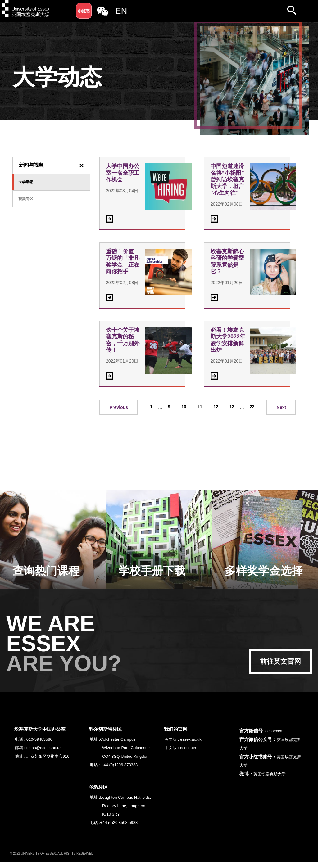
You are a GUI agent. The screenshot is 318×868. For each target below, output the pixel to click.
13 (232, 407)
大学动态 (26, 182)
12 (216, 407)
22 (252, 407)
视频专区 (26, 199)
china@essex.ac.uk (44, 748)
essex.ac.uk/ (191, 739)
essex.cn (188, 748)
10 (184, 407)
